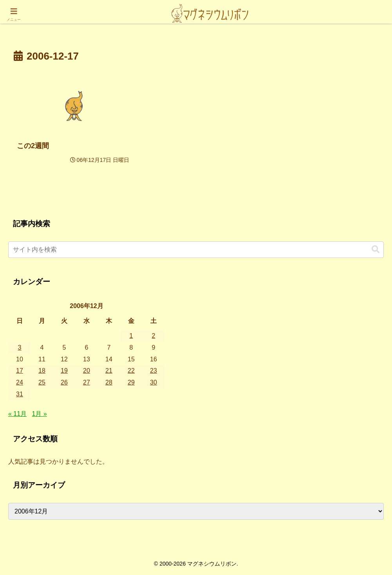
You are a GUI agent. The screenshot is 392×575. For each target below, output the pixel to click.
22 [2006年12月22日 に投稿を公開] (131, 371)
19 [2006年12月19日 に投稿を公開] (64, 371)
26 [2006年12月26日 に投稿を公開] (64, 382)
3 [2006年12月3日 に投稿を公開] (20, 347)
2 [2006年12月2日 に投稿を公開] (154, 336)
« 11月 (17, 414)
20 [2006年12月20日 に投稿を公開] (87, 371)
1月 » (40, 414)
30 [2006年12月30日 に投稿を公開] (154, 382)
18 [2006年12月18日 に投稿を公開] (42, 371)
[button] (376, 249)
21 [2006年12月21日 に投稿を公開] (109, 371)
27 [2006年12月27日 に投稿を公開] (87, 382)
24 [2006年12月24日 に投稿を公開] (20, 382)
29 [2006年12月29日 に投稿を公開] (131, 382)
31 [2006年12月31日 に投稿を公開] (20, 394)
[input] (196, 250)
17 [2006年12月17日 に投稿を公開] (20, 371)
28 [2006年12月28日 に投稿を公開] (109, 382)
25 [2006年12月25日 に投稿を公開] (42, 382)
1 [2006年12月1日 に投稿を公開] (131, 336)
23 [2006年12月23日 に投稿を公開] (154, 371)
